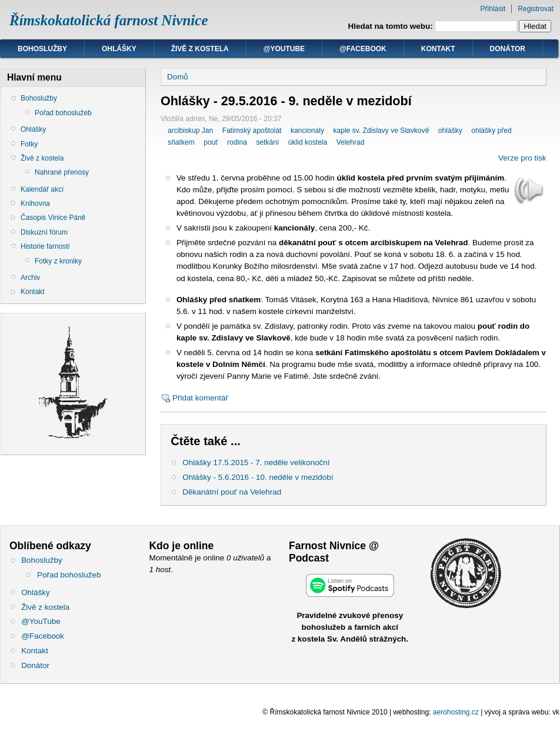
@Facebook (363, 49)
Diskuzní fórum (44, 232)
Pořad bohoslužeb (63, 113)
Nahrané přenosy (62, 172)
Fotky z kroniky (58, 261)
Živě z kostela (200, 49)
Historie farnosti (45, 246)
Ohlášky (119, 49)
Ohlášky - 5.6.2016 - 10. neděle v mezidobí (258, 477)
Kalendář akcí (42, 189)
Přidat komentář (200, 398)
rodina (237, 142)
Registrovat (536, 9)
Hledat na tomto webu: (392, 26)
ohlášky (450, 131)
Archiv (30, 278)
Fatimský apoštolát (252, 131)
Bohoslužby (42, 49)
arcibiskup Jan (190, 131)
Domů (178, 77)
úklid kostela (308, 142)
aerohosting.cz (456, 712)
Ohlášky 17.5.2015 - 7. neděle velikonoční (256, 462)
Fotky (29, 144)
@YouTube (284, 49)
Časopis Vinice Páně (53, 218)
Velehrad (351, 142)
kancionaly (307, 131)
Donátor (508, 49)
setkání (267, 142)
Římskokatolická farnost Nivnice (109, 20)
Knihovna (35, 203)
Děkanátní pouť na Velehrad (232, 492)
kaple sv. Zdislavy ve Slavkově (381, 131)
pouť (211, 142)
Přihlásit (493, 9)
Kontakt (438, 49)
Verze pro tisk (522, 158)
